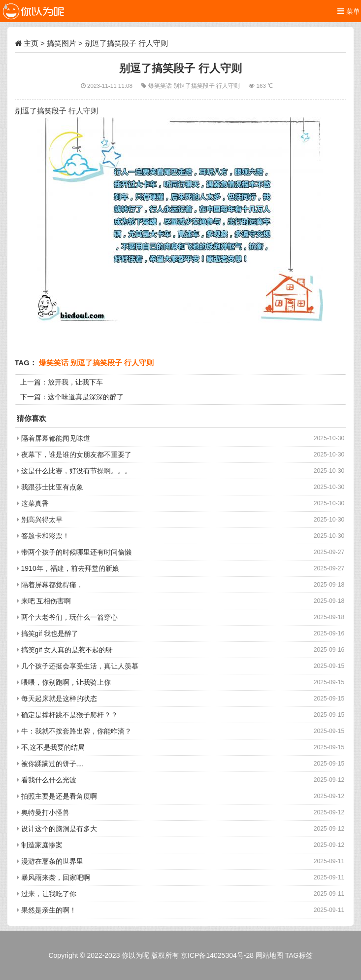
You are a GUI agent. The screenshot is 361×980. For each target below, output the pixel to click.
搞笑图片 (62, 43)
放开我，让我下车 (75, 382)
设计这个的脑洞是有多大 (59, 829)
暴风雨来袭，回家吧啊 (56, 877)
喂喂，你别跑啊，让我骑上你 (66, 682)
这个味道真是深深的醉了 (86, 397)
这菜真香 (35, 503)
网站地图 (269, 955)
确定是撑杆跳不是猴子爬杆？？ (69, 715)
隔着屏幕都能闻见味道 (56, 438)
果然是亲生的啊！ (49, 910)
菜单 (349, 11)
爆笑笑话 (161, 86)
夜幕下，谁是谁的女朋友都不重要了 (76, 455)
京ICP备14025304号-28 (217, 955)
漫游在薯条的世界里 (52, 861)
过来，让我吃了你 (49, 894)
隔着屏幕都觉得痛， (52, 585)
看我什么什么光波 (49, 780)
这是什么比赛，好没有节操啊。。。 (76, 471)
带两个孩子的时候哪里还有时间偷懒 (76, 552)
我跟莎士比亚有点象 (52, 487)
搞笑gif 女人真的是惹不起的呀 (67, 650)
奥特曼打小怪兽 (45, 812)
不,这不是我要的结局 (53, 747)
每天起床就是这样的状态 (59, 699)
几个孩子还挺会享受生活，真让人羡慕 (80, 666)
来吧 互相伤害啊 (46, 601)
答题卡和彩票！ (45, 536)
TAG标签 (299, 955)
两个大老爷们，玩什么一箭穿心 (69, 617)
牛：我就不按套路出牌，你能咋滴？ (76, 731)
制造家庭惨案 (42, 845)
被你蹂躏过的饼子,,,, (53, 764)
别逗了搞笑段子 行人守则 (207, 86)
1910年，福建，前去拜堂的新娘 (70, 568)
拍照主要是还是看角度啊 (59, 796)
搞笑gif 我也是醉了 (50, 633)
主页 (31, 43)
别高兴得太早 (42, 520)
